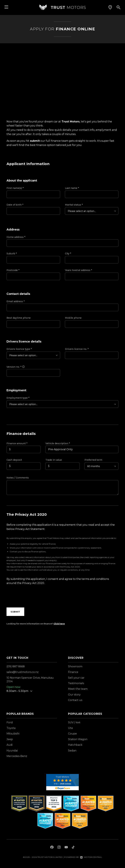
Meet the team (78, 689)
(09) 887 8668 (16, 666)
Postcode (13, 270)
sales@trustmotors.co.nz (23, 672)
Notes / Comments (18, 478)
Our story (74, 695)
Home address (16, 237)
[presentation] (31, 597)
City (68, 254)
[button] (110, 7)
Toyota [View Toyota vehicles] (11, 728)
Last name (72, 188)
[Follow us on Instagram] (59, 848)
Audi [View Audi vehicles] (10, 745)
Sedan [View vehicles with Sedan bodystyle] (72, 751)
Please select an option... (82, 211)
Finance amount (17, 443)
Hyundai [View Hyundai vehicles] (12, 751)
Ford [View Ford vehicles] (10, 722)
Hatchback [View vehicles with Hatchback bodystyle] (75, 745)
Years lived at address (78, 270)
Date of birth (15, 205)
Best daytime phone (19, 318)
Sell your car (76, 678)
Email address (16, 301)
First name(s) (15, 188)
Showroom (75, 666)
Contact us (75, 700)
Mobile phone (73, 318)
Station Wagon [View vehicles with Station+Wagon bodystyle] (78, 739)
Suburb (12, 254)
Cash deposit (14, 460)
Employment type (18, 398)
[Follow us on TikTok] (73, 848)
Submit (15, 612)
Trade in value (54, 460)
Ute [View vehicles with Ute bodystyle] (70, 728)
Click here (59, 624)
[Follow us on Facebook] (52, 848)
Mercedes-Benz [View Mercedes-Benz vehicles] (17, 756)
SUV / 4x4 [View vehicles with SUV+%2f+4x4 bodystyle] (74, 722)
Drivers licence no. (77, 349)
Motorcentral (91, 857)
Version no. (16, 367)
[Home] (62, 7)
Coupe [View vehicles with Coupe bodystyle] (72, 734)
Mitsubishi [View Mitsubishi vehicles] (13, 734)
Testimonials (76, 683)
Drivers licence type (19, 349)
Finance (73, 672)
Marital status (74, 205)
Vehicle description (58, 443)
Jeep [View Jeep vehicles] (10, 739)
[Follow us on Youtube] (66, 848)
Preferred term (93, 460)
